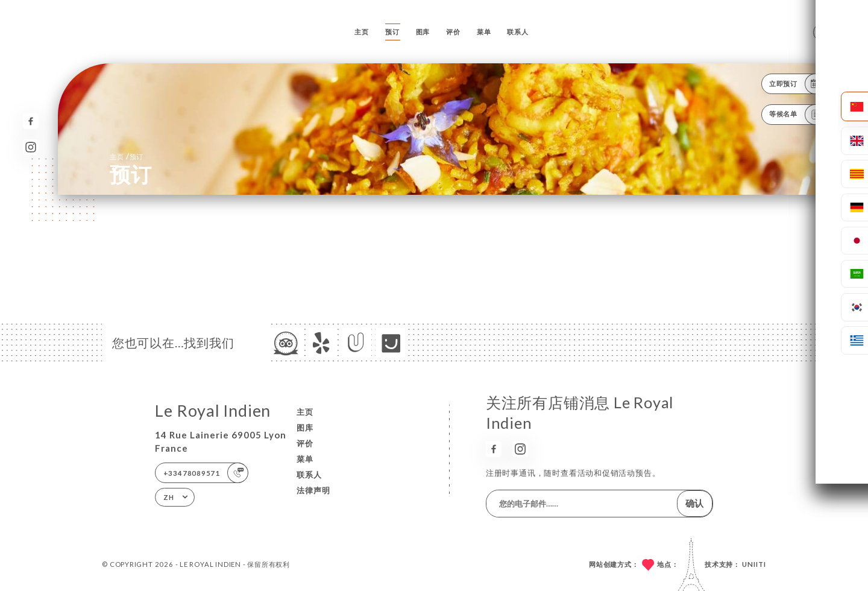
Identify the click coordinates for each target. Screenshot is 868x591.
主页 (362, 32)
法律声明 (313, 490)
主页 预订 (127, 156)
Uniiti (754, 564)
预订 (392, 32)
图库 (423, 32)
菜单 (484, 32)
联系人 (517, 32)
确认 (694, 503)
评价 (453, 32)
